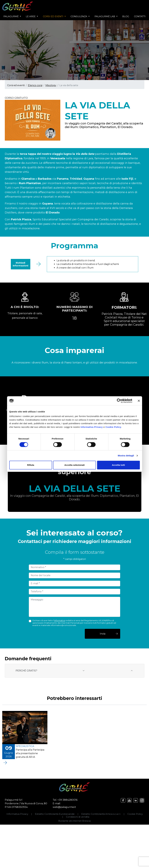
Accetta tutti (118, 465)
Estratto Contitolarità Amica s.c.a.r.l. (101, 814)
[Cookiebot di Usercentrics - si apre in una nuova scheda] (119, 401)
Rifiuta (31, 465)
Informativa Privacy (92, 427)
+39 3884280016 (67, 800)
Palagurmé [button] (11, 16)
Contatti (140, 16)
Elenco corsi (35, 85)
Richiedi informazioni (20, 264)
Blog (126, 16)
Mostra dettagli (126, 456)
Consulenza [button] (79, 16)
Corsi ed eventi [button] (53, 16)
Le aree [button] (31, 16)
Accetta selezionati (74, 465)
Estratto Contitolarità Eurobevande (55, 814)
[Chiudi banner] (139, 401)
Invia (109, 634)
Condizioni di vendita (78, 817)
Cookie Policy (113, 427)
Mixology (51, 85)
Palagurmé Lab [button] (105, 16)
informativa (60, 620)
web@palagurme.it (64, 807)
